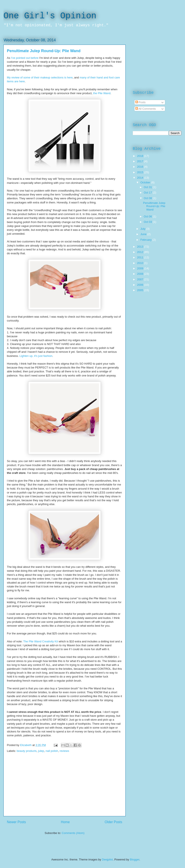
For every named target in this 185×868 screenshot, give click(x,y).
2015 (141, 172)
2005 (141, 290)
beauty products (27, 751)
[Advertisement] (65, 786)
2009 (141, 268)
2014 (141, 178)
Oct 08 (148, 198)
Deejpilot (107, 859)
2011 (141, 257)
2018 (141, 156)
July (143, 229)
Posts (140, 102)
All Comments (146, 109)
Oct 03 (148, 222)
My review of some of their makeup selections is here (40, 77)
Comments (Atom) (73, 833)
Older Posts (113, 822)
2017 (141, 161)
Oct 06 (148, 216)
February (146, 240)
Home (65, 822)
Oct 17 (148, 193)
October (146, 182)
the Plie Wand (102, 93)
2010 (141, 263)
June (144, 234)
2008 (141, 274)
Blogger (135, 859)
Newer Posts (16, 822)
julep (41, 751)
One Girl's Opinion (50, 16)
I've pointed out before (25, 58)
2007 (141, 279)
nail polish (52, 751)
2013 (141, 247)
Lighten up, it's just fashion (36, 356)
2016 (141, 167)
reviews (64, 751)
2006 (141, 285)
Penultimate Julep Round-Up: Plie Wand (44, 51)
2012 (141, 252)
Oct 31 (148, 187)
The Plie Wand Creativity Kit (41, 641)
